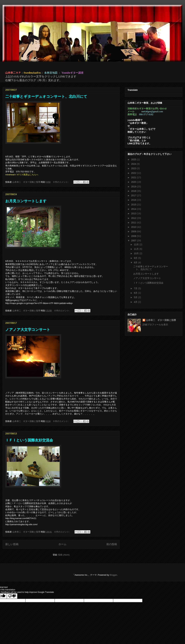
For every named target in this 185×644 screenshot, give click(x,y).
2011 (134, 223)
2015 (134, 205)
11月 (137, 249)
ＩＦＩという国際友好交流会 (29, 440)
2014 (134, 209)
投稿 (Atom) (64, 555)
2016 (134, 200)
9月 (136, 258)
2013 (134, 213)
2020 (134, 182)
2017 (134, 195)
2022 (134, 173)
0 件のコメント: (61, 182)
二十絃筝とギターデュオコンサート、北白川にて (46, 96)
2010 (134, 227)
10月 (137, 253)
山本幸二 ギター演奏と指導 (161, 320)
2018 (134, 191)
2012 (134, 218)
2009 (134, 231)
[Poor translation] (12, 596)
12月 (137, 244)
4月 (136, 302)
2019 (134, 187)
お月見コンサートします (26, 201)
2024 (134, 164)
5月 (136, 297)
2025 (134, 159)
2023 (134, 168)
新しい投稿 (12, 544)
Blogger (113, 575)
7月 (136, 288)
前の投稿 (112, 544)
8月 (136, 262)
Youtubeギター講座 (73, 73)
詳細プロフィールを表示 (155, 325)
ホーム (62, 544)
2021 (134, 177)
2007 (134, 241)
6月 (136, 293)
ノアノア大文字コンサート (28, 330)
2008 (134, 236)
